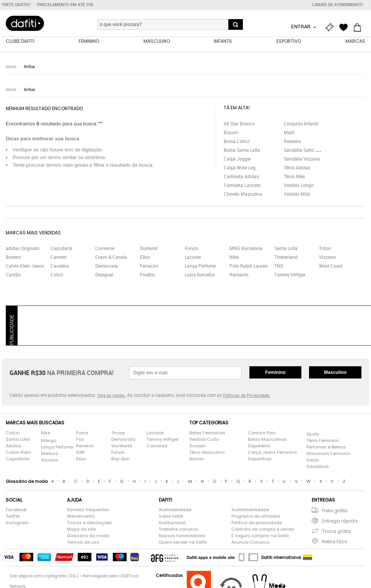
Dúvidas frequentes (88, 510)
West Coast (331, 266)
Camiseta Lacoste (242, 185)
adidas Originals (23, 249)
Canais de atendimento (338, 5)
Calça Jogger (238, 159)
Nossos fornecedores (182, 536)
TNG (279, 266)
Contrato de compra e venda (263, 530)
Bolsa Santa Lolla (242, 150)
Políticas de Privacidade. (247, 396)
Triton (325, 249)
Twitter (13, 517)
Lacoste (193, 257)
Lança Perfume (200, 266)
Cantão (13, 275)
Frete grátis (335, 511)
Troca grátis (337, 532)
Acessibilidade (175, 510)
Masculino (335, 373)
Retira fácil (334, 542)
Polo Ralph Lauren (249, 266)
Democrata (107, 266)
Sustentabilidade (250, 510)
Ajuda (313, 434)
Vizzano (327, 257)
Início (11, 67)
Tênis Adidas (297, 167)
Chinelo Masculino (243, 194)
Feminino (275, 373)
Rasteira (292, 141)
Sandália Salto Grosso (307, 150)
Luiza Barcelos (200, 275)
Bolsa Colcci (237, 141)
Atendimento (81, 517)
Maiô (289, 132)
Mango (49, 440)
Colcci (57, 275)
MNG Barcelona (246, 249)
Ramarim (239, 275)
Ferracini (149, 266)
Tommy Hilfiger (290, 275)
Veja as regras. (111, 396)
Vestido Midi (297, 194)
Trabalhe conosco (178, 530)
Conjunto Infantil (301, 123)
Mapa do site (81, 530)
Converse (105, 249)
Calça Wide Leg (240, 167)
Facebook (16, 510)
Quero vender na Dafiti (183, 543)
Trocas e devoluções (89, 523)
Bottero (13, 257)
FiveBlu (148, 275)
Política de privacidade (257, 523)
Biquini (231, 132)
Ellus (145, 257)
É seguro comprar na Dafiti (260, 536)
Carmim (59, 257)
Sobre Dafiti (171, 517)
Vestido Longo (299, 185)
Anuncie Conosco (250, 543)
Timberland (286, 257)
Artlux (29, 67)
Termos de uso (83, 543)
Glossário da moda (88, 536)
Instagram (17, 523)
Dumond (149, 249)
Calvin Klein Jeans (25, 266)
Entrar (301, 26)
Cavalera (60, 266)
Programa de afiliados (256, 517)
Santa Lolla (286, 249)
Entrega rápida (340, 521)
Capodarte (61, 249)
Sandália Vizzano (302, 159)
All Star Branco (239, 123)
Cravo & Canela (111, 257)
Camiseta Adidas (241, 176)
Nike (234, 257)
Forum (191, 249)
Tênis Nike (294, 176)
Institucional (172, 523)
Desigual (104, 275)
